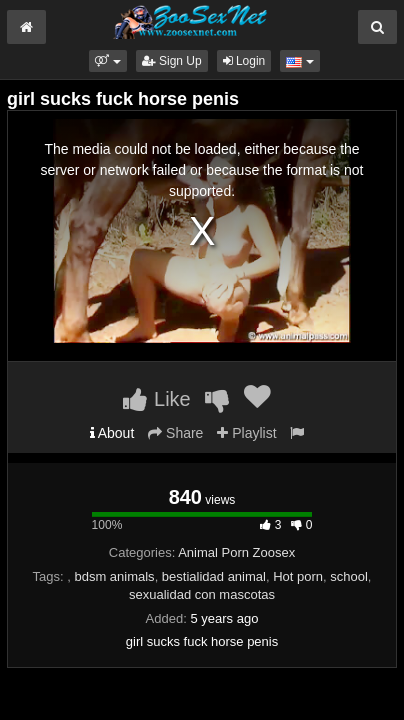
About (112, 433)
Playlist (246, 433)
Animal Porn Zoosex (236, 552)
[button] (107, 61)
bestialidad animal (214, 576)
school (349, 576)
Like (156, 399)
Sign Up (172, 61)
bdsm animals (114, 576)
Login (244, 61)
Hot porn (298, 576)
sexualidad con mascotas (202, 594)
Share (175, 433)
